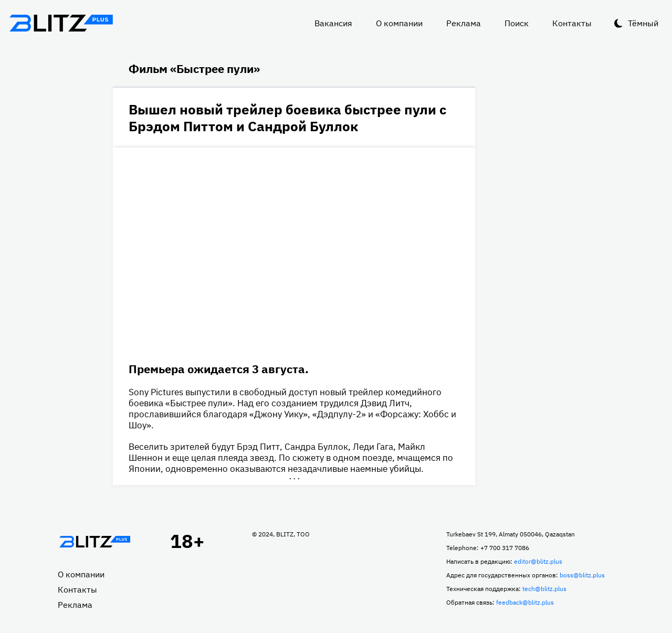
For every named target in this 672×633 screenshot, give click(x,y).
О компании (399, 23)
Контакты (572, 23)
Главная (94, 542)
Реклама (464, 23)
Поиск (517, 23)
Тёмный (643, 23)
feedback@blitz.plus (525, 602)
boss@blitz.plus (582, 575)
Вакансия (333, 23)
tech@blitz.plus (544, 589)
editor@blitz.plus (538, 561)
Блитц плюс (61, 23)
